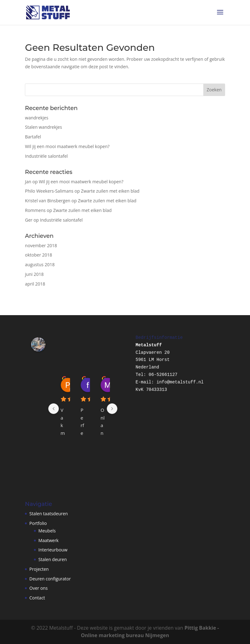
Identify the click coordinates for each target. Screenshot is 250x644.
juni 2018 (34, 274)
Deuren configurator (50, 579)
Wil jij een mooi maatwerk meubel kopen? (67, 146)
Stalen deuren (52, 559)
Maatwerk (48, 540)
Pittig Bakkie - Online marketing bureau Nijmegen (150, 632)
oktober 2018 (38, 255)
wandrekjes (37, 118)
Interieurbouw (53, 550)
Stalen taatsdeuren (48, 514)
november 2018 (41, 245)
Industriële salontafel (46, 156)
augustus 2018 (40, 264)
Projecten (39, 569)
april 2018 (35, 284)
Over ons (38, 588)
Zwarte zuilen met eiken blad (110, 191)
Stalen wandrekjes (43, 127)
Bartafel (33, 137)
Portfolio (38, 523)
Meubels (47, 531)
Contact (37, 598)
